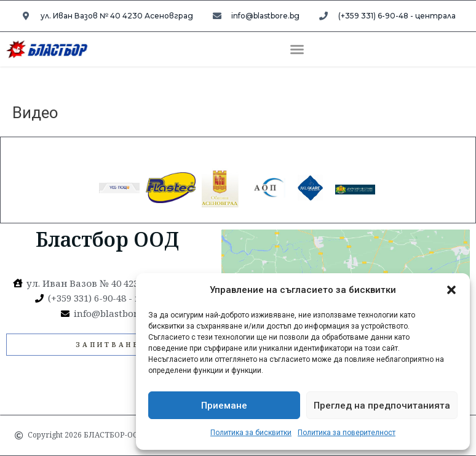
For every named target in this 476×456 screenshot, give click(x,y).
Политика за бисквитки (251, 433)
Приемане (224, 406)
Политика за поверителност (347, 433)
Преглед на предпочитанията (382, 406)
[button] (451, 290)
